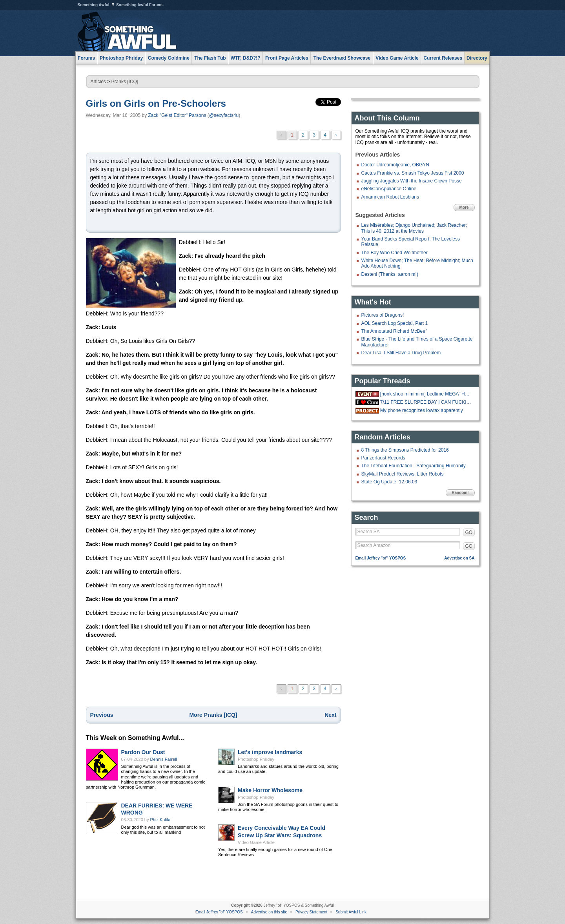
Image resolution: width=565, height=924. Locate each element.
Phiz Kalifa (160, 820)
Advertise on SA (459, 558)
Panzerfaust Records (383, 458)
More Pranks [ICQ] (213, 715)
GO (469, 532)
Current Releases (443, 58)
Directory (477, 58)
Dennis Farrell (164, 759)
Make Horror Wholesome (270, 790)
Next (330, 715)
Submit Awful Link (351, 912)
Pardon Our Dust (143, 752)
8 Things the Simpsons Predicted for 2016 (405, 450)
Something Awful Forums (140, 5)
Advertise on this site (269, 912)
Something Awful (94, 5)
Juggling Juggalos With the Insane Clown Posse (412, 181)
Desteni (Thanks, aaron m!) (390, 274)
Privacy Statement (311, 912)
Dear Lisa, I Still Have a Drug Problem (401, 353)
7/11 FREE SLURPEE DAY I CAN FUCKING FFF (426, 402)
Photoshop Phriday (256, 759)
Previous (102, 715)
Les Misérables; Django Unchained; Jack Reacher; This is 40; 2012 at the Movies (414, 228)
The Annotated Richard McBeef (394, 331)
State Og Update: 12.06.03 (389, 482)
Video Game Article (256, 842)
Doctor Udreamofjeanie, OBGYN (395, 165)
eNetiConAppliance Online (389, 189)
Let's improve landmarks (270, 752)
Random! (460, 493)
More (464, 207)
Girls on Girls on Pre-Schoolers (156, 103)
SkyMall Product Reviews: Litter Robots (403, 474)
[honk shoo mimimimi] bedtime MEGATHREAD (426, 394)
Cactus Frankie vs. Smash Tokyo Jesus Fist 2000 (413, 173)
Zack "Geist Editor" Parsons (177, 115)
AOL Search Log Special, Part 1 (395, 323)
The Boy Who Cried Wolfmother (395, 253)
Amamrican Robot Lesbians (390, 197)
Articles (98, 82)
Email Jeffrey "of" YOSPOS (381, 558)
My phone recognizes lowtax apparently (422, 410)
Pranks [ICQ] (125, 82)
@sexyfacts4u (224, 115)
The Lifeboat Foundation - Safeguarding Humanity (414, 466)
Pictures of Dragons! (383, 315)
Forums (86, 58)
